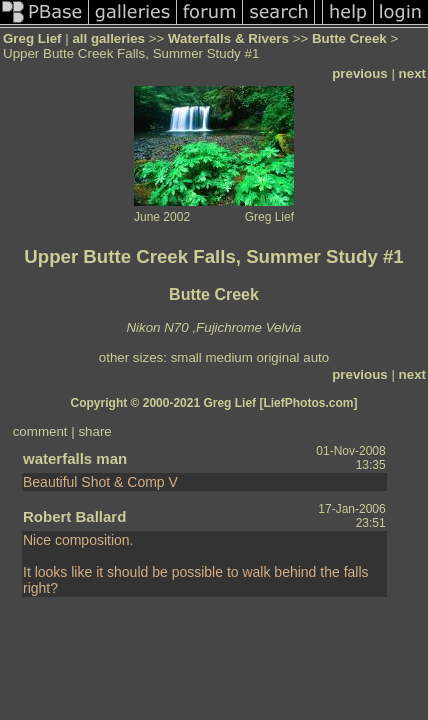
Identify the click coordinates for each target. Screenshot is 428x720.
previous (360, 73)
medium (228, 357)
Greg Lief (32, 38)
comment (40, 431)
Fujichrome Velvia (248, 327)
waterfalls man (75, 458)
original (278, 357)
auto (316, 357)
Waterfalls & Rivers (228, 38)
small (186, 357)
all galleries (108, 38)
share (94, 431)
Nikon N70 (157, 327)
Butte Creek (349, 38)
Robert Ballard (74, 516)
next (412, 73)
